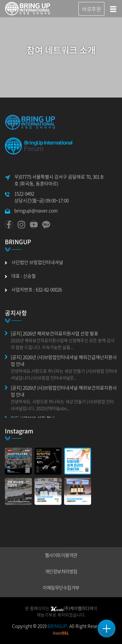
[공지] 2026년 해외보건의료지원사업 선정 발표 (54, 333)
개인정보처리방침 (61, 571)
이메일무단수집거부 (61, 587)
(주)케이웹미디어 (72, 608)
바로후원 (91, 9)
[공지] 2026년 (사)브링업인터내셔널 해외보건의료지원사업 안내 (64, 391)
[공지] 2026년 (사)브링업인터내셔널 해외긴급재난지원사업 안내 (64, 360)
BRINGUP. (58, 626)
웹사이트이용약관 (61, 555)
